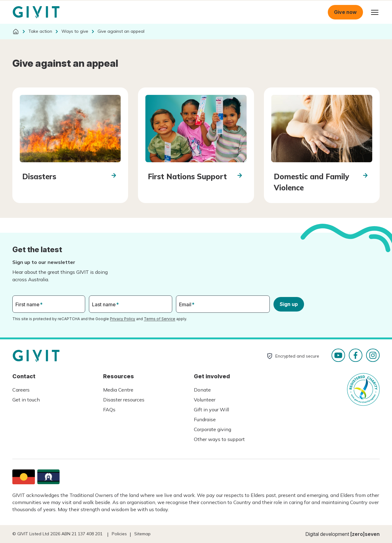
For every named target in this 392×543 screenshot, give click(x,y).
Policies (119, 534)
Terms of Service (160, 319)
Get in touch (26, 400)
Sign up (289, 304)
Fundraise (205, 419)
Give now (345, 12)
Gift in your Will (211, 409)
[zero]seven (365, 534)
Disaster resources (124, 400)
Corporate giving (213, 429)
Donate (202, 390)
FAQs (109, 409)
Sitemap (142, 534)
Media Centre (118, 390)
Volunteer (205, 400)
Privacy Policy (123, 319)
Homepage (36, 12)
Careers (21, 390)
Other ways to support (219, 439)
